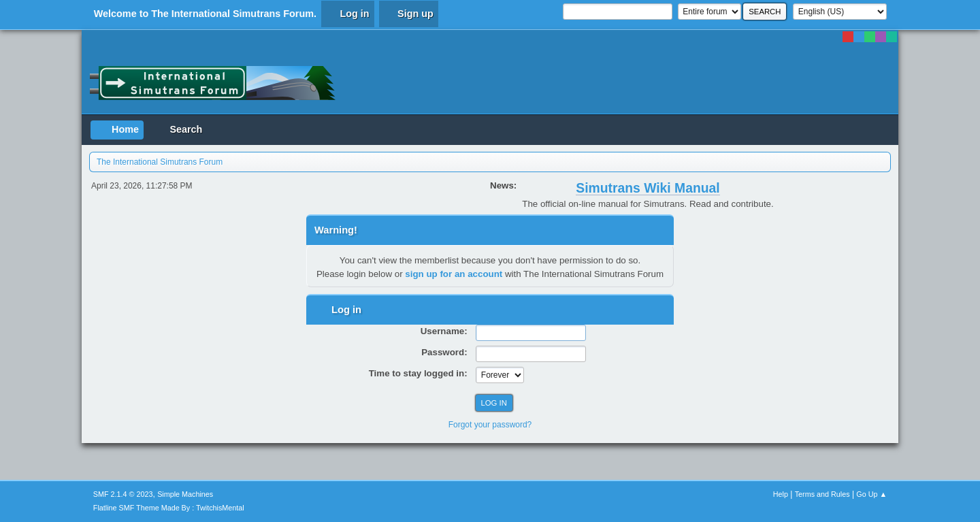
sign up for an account (454, 274)
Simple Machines (185, 494)
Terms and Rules (822, 494)
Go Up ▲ (871, 494)
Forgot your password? (490, 425)
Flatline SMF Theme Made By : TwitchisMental (169, 508)
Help (781, 494)
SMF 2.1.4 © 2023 (123, 494)
